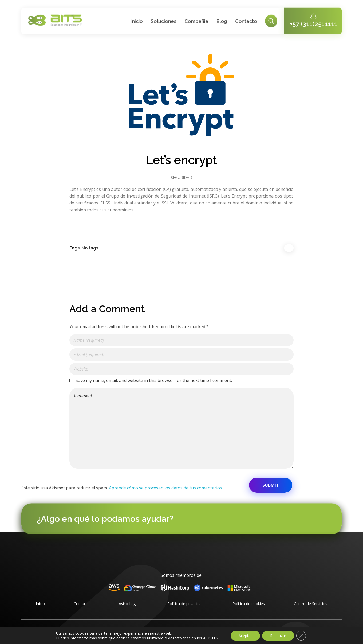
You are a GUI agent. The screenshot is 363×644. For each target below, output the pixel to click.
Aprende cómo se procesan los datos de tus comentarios (165, 488)
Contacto (82, 604)
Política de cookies (249, 604)
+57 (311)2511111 (314, 23)
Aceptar (245, 636)
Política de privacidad (186, 604)
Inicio (40, 604)
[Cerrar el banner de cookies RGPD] (301, 636)
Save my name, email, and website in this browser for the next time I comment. (154, 380)
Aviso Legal (129, 604)
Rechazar (278, 636)
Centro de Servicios (311, 604)
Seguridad (181, 177)
